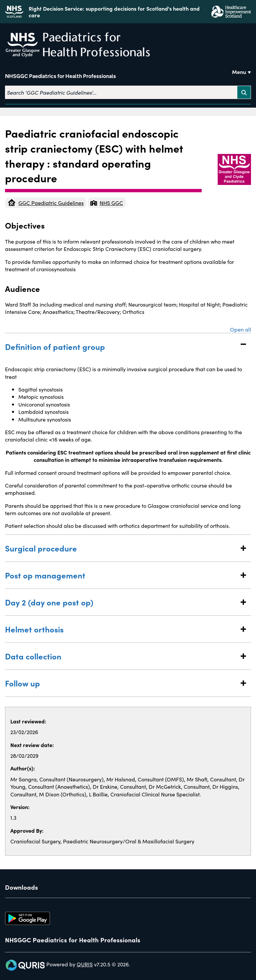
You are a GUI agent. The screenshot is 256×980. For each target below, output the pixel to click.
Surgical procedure (121, 548)
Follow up (121, 683)
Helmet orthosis (121, 629)
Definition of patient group (121, 346)
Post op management (121, 575)
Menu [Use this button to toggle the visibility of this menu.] (239, 72)
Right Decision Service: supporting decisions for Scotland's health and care (114, 12)
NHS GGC (107, 203)
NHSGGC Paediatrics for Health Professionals (60, 76)
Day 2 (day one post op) (121, 602)
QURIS (85, 964)
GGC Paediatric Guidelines (46, 203)
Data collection (121, 656)
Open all (240, 329)
